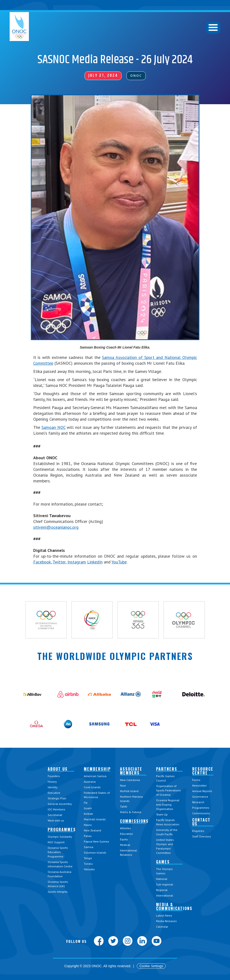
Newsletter (199, 785)
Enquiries (198, 831)
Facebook (42, 562)
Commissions (201, 813)
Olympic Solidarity (60, 837)
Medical (125, 845)
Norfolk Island (129, 791)
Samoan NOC (53, 427)
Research (198, 802)
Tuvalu (88, 864)
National (162, 879)
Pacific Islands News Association (168, 822)
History (52, 782)
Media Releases (166, 921)
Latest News (164, 915)
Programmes (201, 808)
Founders (54, 776)
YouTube (119, 562)
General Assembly (60, 804)
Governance (200, 797)
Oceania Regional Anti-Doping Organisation (168, 805)
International (165, 895)
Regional (162, 890)
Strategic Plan (57, 798)
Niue (123, 785)
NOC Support (56, 842)
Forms (196, 780)
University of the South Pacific (167, 832)
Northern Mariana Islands (131, 799)
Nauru (88, 825)
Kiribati (88, 814)
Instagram (77, 562)
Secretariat (55, 815)
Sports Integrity (58, 892)
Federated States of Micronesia (97, 795)
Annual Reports (202, 791)
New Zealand (92, 830)
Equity (124, 839)
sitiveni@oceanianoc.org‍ (56, 527)
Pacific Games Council (165, 778)
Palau (88, 836)
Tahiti (124, 806)
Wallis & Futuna (131, 812)
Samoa (89, 847)
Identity (53, 787)
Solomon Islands (95, 853)
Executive (54, 793)
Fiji (86, 803)
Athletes (125, 828)
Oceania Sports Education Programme (58, 852)
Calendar (162, 927)
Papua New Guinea (96, 841)
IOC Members (56, 809)
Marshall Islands (95, 819)
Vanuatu (89, 869)
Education (126, 834)
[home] (19, 27)
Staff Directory (202, 836)
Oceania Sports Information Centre (60, 864)
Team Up (162, 814)
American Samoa (95, 776)
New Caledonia (130, 780)
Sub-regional (165, 884)
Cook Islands (92, 787)
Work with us (56, 820)
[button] (213, 28)
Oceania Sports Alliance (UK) (58, 884)
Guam (88, 808)
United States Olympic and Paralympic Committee (165, 846)
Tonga (88, 858)
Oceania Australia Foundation (59, 874)
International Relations (128, 853)
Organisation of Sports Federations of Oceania (168, 790)
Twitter (59, 562)
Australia (90, 782)
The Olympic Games (164, 871)
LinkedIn (95, 562)
